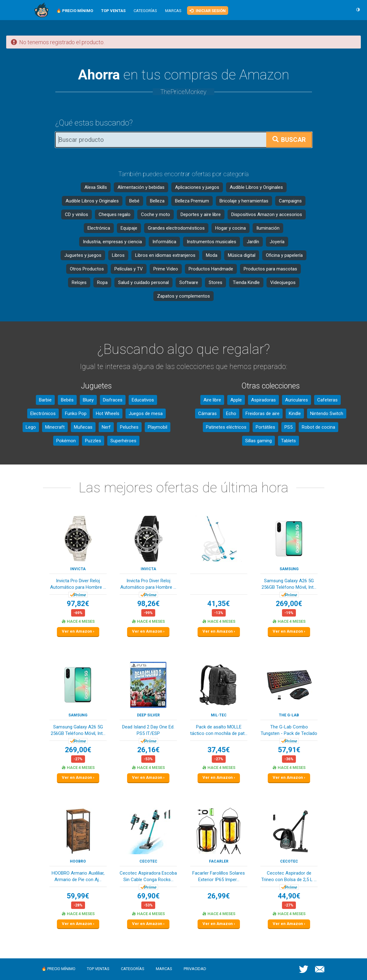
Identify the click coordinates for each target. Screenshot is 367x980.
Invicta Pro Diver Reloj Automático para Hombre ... (78, 584)
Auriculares (297, 400)
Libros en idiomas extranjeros (165, 255)
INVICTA (78, 569)
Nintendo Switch (327, 414)
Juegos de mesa (146, 414)
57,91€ (289, 750)
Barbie (45, 400)
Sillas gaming (258, 441)
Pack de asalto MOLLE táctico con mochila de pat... (219, 730)
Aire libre (212, 400)
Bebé (134, 201)
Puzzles (93, 441)
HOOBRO (78, 861)
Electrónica (99, 228)
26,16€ (148, 750)
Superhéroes (123, 441)
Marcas (173, 11)
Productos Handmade (211, 269)
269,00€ (289, 604)
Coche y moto (156, 214)
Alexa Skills (96, 187)
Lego (31, 427)
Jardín (253, 242)
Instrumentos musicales (211, 242)
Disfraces (113, 400)
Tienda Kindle (246, 282)
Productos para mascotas (270, 269)
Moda (212, 255)
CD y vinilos (77, 214)
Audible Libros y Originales (256, 187)
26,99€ (219, 896)
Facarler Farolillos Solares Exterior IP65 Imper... (219, 876)
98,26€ (148, 604)
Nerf (106, 427)
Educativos (143, 400)
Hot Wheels (108, 414)
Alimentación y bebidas (141, 187)
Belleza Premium (192, 201)
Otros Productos (87, 269)
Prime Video (166, 269)
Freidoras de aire (262, 414)
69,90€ (148, 896)
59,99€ (78, 896)
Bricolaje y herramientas (244, 201)
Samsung (289, 569)
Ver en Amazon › (78, 631)
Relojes (79, 282)
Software (189, 282)
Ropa (102, 282)
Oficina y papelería (284, 255)
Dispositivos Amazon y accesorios (267, 214)
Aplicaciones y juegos (197, 187)
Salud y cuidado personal (143, 282)
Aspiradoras (263, 400)
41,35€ (219, 604)
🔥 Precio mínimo (58, 969)
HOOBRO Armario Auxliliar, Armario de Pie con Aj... (78, 876)
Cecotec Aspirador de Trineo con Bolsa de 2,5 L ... (289, 876)
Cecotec (148, 861)
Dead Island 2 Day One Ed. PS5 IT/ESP (148, 730)
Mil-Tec (219, 715)
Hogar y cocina (230, 228)
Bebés (67, 400)
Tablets (288, 441)
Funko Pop (76, 414)
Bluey (88, 400)
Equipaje (129, 228)
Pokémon (66, 441)
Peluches (129, 427)
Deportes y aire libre (201, 214)
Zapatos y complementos (183, 296)
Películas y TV (129, 269)
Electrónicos (43, 414)
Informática (164, 242)
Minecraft (55, 427)
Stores (216, 282)
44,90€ (289, 896)
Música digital (242, 255)
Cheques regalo (115, 214)
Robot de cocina (318, 427)
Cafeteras (327, 400)
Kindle (295, 414)
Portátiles (265, 427)
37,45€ (219, 750)
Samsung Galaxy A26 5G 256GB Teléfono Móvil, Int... (289, 584)
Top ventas (98, 969)
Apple (236, 400)
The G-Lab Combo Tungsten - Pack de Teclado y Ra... (289, 731)
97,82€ (78, 604)
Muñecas (83, 427)
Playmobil (158, 427)
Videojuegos (283, 282)
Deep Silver (148, 715)
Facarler (219, 861)
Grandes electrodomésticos (176, 228)
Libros (118, 255)
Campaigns (290, 201)
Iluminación (268, 228)
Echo (231, 414)
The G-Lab (289, 715)
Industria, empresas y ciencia (112, 242)
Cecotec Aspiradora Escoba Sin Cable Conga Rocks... (148, 876)
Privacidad (195, 969)
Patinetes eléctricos (226, 427)
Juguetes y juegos (83, 255)
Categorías (145, 11)
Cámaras (207, 414)
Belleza (157, 201)
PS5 (288, 427)
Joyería (277, 242)
